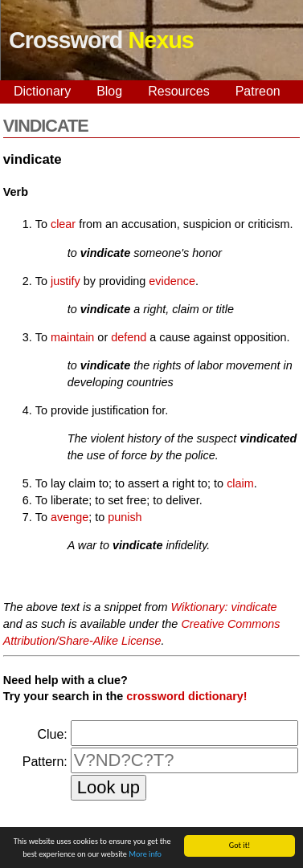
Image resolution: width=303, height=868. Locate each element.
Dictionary (42, 91)
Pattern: (45, 762)
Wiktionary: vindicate (224, 607)
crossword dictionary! (186, 696)
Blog (109, 91)
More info (145, 855)
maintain (72, 337)
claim (240, 483)
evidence (172, 281)
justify (66, 281)
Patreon (258, 91)
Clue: (52, 734)
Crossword (101, 40)
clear (63, 224)
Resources (178, 91)
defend (129, 337)
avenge (70, 517)
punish (125, 517)
